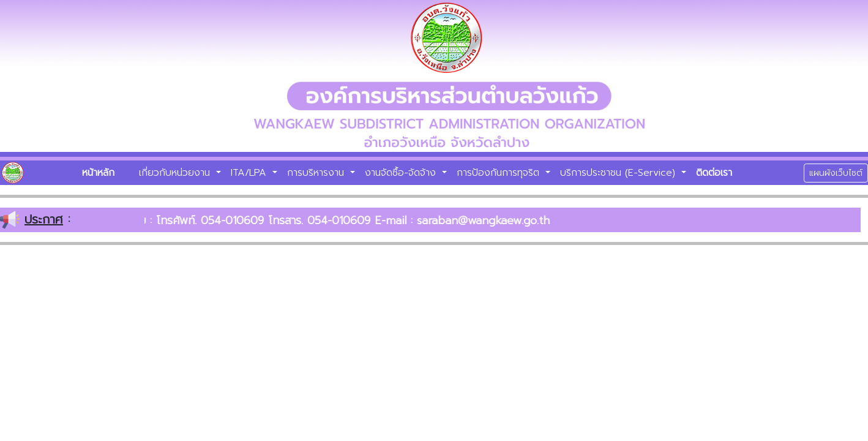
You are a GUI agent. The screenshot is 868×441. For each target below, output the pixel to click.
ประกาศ (44, 219)
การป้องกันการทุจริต (500, 173)
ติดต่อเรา (714, 173)
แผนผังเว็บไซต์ (836, 173)
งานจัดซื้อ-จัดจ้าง (402, 173)
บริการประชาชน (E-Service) (619, 173)
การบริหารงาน (317, 173)
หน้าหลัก (98, 173)
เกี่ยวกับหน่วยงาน (176, 173)
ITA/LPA (250, 173)
